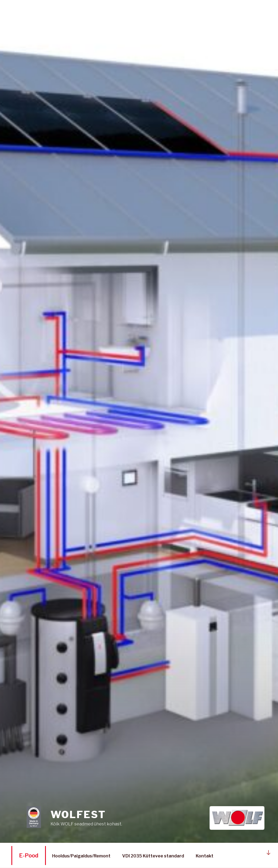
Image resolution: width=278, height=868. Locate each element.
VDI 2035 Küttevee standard (153, 856)
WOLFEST (78, 815)
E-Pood (29, 856)
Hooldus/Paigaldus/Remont (81, 856)
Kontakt (205, 856)
